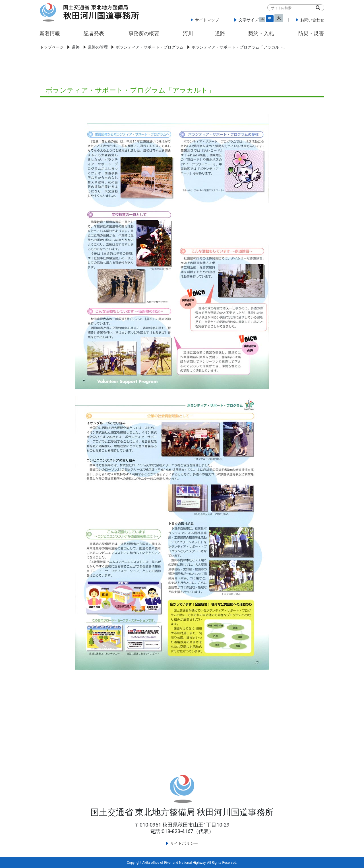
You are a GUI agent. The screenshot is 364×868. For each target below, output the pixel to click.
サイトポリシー (184, 843)
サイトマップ (207, 20)
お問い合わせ (312, 20)
